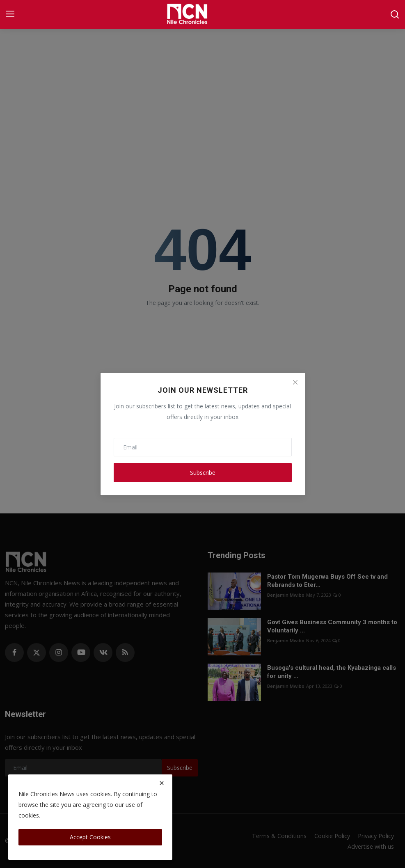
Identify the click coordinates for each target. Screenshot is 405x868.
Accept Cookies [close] (90, 837)
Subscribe (203, 473)
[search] (395, 14)
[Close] (295, 382)
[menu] (10, 14)
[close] (162, 783)
